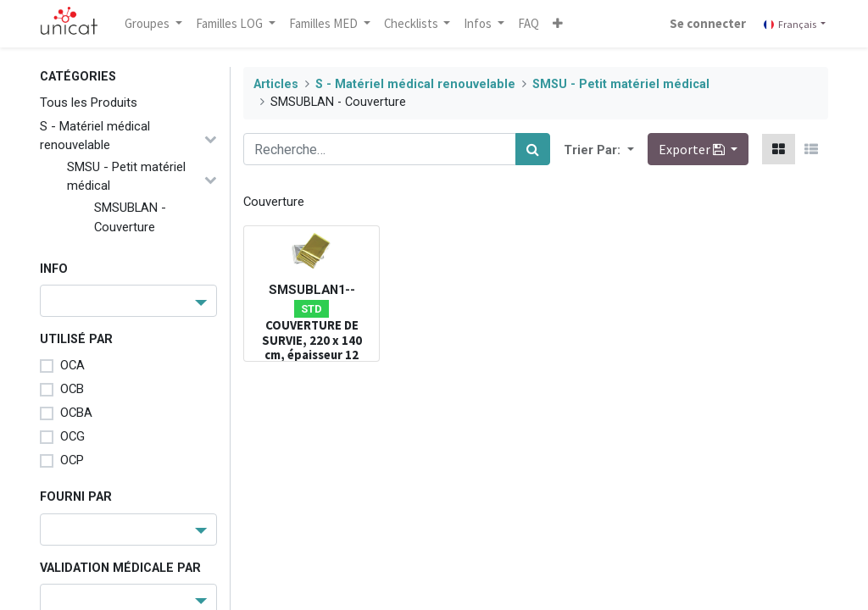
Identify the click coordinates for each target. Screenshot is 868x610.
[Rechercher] (533, 149)
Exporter (693, 149)
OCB (72, 389)
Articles (276, 84)
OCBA (76, 413)
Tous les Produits (89, 103)
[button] (559, 24)
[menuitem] (530, 24)
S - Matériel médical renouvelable (95, 136)
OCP (72, 460)
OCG (72, 436)
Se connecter (707, 23)
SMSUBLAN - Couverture (130, 217)
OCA (72, 365)
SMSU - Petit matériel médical (126, 176)
